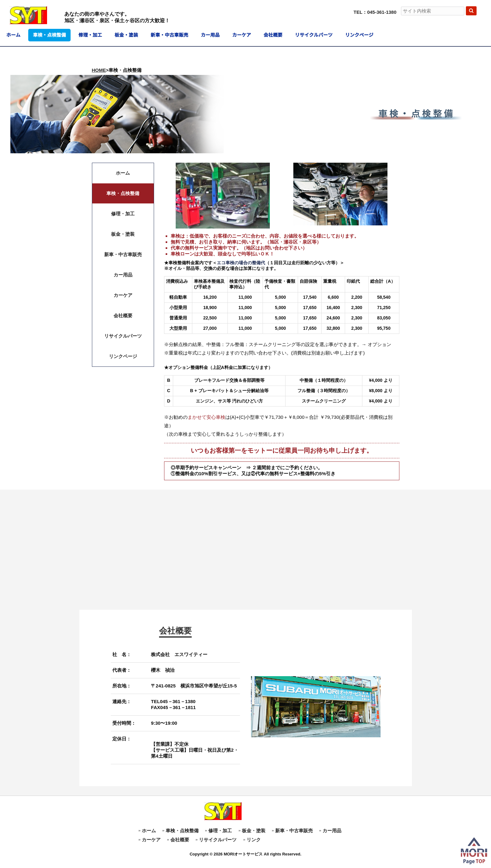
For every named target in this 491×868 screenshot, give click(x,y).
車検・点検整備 (182, 831)
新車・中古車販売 (294, 831)
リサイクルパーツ (218, 840)
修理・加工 (220, 831)
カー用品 (332, 831)
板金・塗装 (254, 831)
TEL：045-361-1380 (375, 12)
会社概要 (180, 840)
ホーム (149, 831)
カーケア (151, 840)
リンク (254, 840)
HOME (99, 70)
